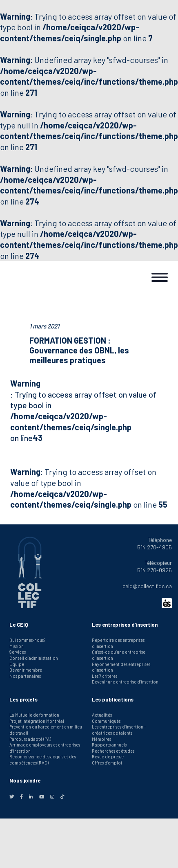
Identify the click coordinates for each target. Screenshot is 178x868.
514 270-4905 (155, 547)
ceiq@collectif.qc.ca (147, 586)
